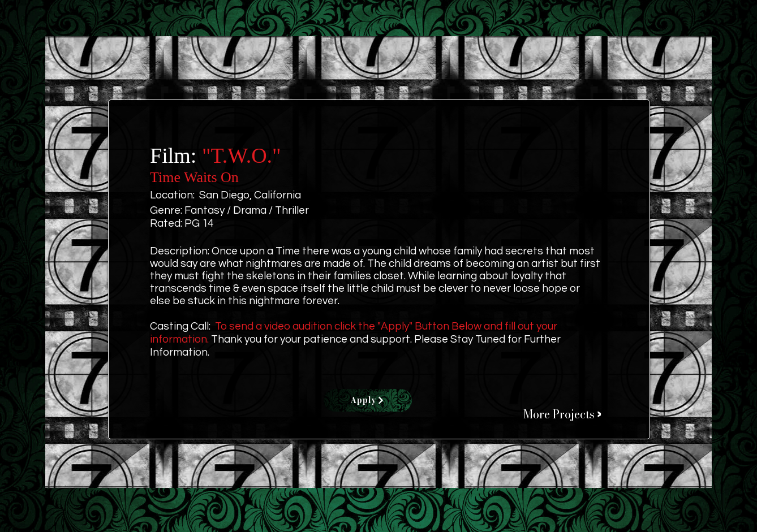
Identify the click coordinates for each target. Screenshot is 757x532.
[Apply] (368, 400)
